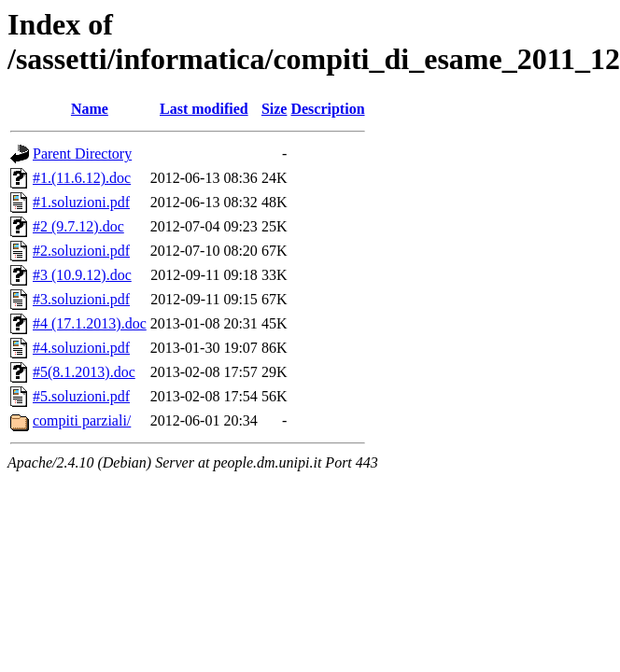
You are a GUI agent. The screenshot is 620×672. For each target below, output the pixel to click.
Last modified (204, 109)
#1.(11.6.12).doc (82, 178)
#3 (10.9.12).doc (82, 275)
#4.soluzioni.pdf (81, 348)
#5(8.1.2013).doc (84, 372)
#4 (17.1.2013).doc (90, 323)
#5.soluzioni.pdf (81, 396)
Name (90, 109)
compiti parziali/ (82, 420)
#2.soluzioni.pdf (81, 251)
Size (275, 109)
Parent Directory (82, 154)
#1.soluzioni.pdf (81, 202)
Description (327, 109)
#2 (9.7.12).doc (78, 226)
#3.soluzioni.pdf (81, 299)
